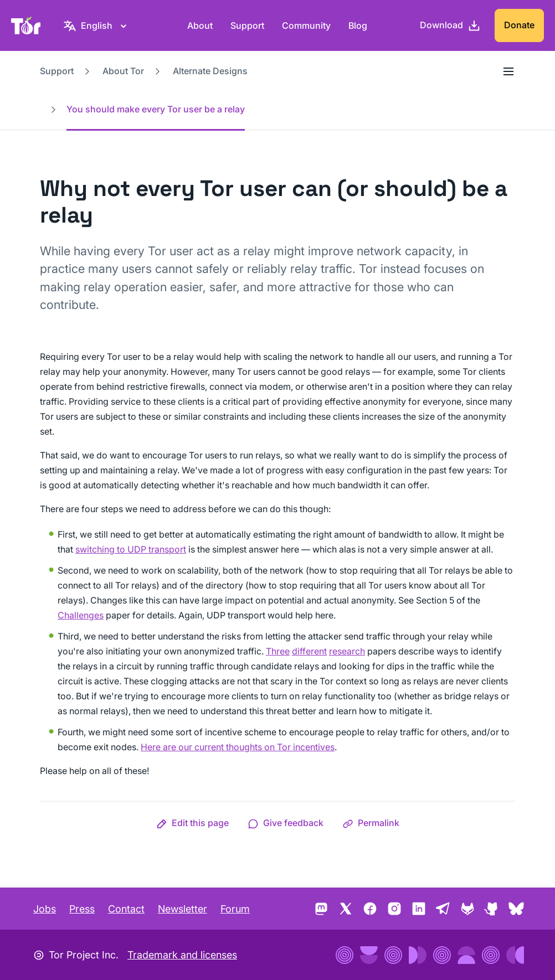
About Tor (123, 71)
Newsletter (183, 909)
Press (82, 909)
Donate (519, 25)
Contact (126, 909)
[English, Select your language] (97, 25)
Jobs (45, 909)
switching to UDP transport (131, 549)
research (347, 651)
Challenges (81, 615)
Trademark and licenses (182, 955)
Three (278, 651)
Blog (358, 25)
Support (247, 25)
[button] (192, 823)
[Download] (450, 25)
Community (306, 25)
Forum (235, 909)
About (200, 25)
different (309, 651)
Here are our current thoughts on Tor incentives (238, 747)
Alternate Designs (210, 71)
